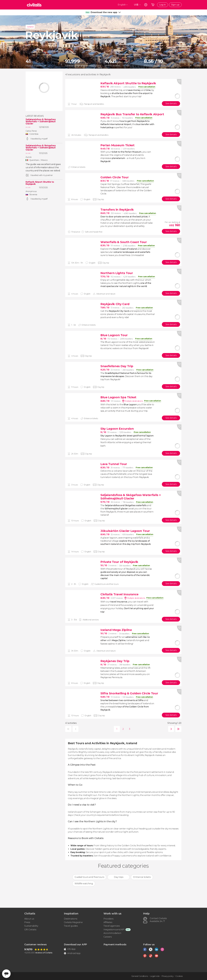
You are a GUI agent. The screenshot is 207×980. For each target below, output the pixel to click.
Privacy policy (168, 976)
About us (29, 919)
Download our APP (75, 945)
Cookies (179, 976)
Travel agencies (112, 926)
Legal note (155, 976)
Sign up (175, 5)
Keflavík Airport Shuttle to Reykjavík (40, 183)
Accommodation (112, 933)
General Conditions (140, 976)
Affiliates (108, 922)
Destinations (71, 919)
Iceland (30, 27)
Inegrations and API (114, 930)
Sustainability (31, 926)
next (170, 729)
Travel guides (71, 926)
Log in (163, 5)
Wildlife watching (84, 884)
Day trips (119, 877)
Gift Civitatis (30, 930)
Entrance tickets (142, 877)
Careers (108, 937)
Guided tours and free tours (89, 877)
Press (27, 922)
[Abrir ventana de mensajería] (6, 974)
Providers (108, 919)
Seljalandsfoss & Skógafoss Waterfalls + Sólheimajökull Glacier (41, 122)
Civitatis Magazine (73, 922)
